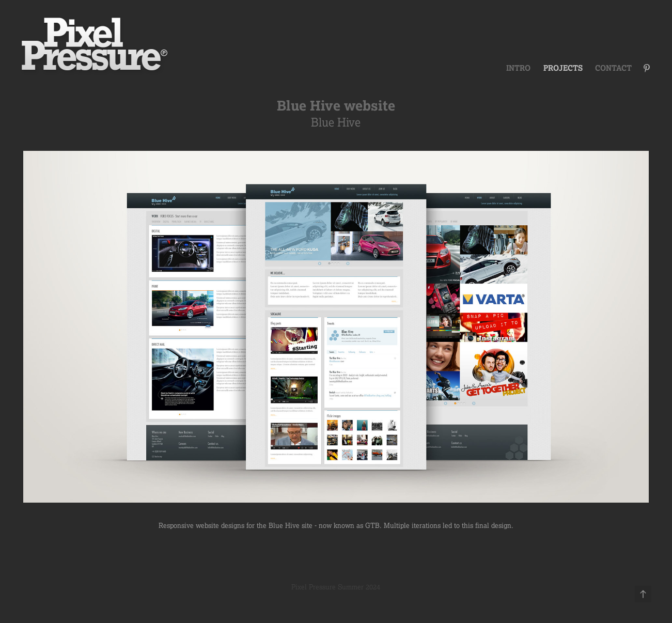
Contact (613, 68)
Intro (518, 68)
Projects (563, 68)
